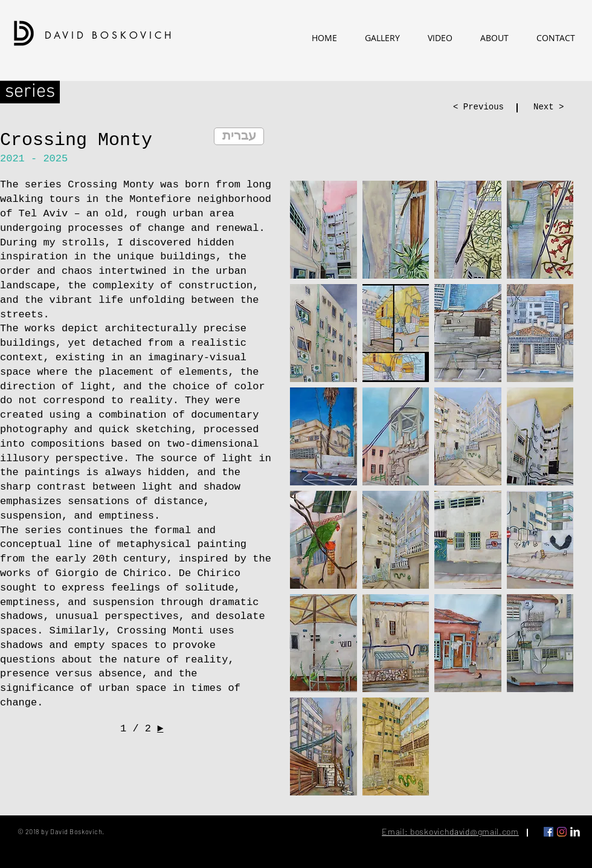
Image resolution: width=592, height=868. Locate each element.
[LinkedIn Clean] (575, 832)
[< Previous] (483, 108)
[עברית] (239, 136)
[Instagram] (562, 832)
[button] (323, 230)
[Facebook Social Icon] (549, 832)
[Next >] (553, 108)
